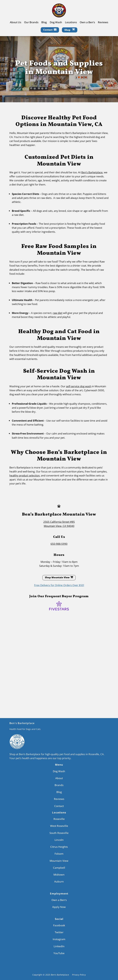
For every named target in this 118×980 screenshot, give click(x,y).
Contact (48, 30)
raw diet (58, 313)
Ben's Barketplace (22, 723)
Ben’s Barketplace (92, 172)
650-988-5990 (59, 544)
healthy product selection (25, 475)
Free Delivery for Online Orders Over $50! (59, 585)
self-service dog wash (79, 386)
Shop (67, 30)
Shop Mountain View (57, 577)
